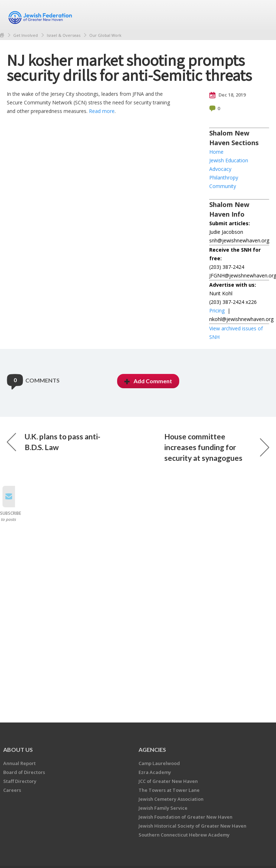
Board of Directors (24, 772)
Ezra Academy (155, 772)
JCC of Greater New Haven (168, 781)
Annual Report (19, 763)
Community (223, 186)
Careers (12, 790)
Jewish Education (229, 160)
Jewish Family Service (163, 808)
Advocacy (220, 169)
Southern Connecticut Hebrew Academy (184, 835)
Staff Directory (20, 781)
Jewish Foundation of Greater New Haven (185, 817)
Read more (102, 111)
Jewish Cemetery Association (171, 799)
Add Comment (148, 381)
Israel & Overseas (64, 35)
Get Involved (26, 35)
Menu (261, 15)
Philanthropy (224, 177)
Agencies (152, 749)
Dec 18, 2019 (227, 95)
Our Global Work (105, 35)
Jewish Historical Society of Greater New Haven (192, 826)
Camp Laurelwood (159, 763)
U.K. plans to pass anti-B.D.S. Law (54, 442)
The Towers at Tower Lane (169, 790)
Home (216, 152)
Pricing (217, 310)
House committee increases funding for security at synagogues (217, 447)
